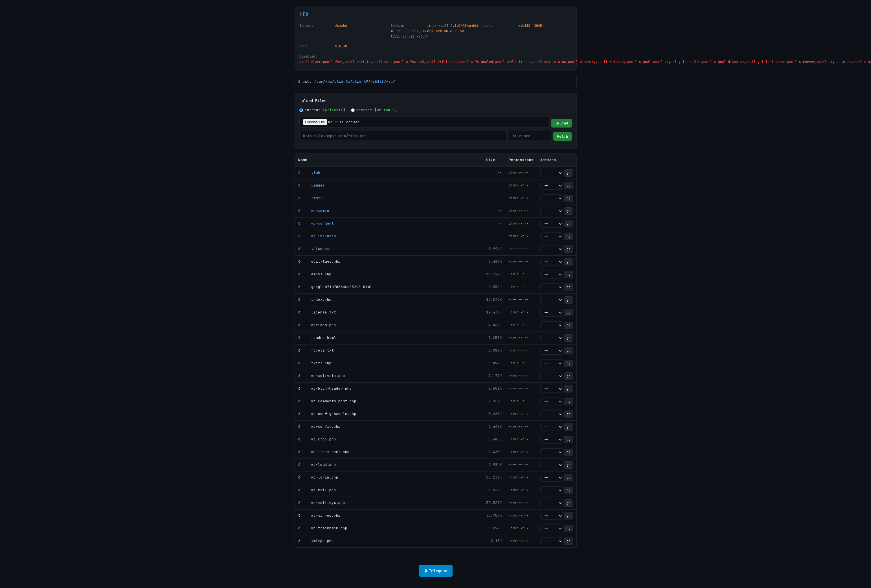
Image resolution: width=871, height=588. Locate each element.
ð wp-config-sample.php (327, 414)
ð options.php (317, 325)
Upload (561, 123)
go (569, 173)
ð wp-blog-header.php (325, 388)
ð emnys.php (315, 274)
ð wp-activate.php (322, 376)
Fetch (563, 136)
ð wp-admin (314, 211)
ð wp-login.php (318, 477)
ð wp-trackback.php (323, 528)
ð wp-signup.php (319, 515)
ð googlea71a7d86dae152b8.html (335, 287)
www (329, 81)
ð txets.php (315, 363)
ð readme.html (317, 338)
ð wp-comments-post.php (327, 401)
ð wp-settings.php (322, 503)
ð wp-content (316, 223)
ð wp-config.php (319, 426)
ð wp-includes (317, 236)
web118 (377, 81)
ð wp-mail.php (317, 490)
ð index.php (315, 300)
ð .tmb (309, 173)
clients (342, 81)
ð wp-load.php (317, 465)
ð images (311, 185)
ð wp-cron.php (317, 439)
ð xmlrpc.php (316, 541)
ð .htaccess (315, 249)
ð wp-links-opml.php (324, 452)
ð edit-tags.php (319, 261)
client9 (360, 81)
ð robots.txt (316, 350)
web (390, 81)
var (320, 81)
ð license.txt (317, 312)
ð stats (310, 198)
